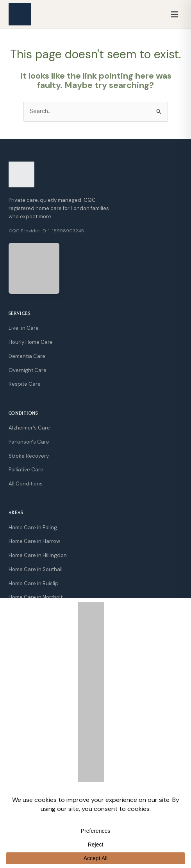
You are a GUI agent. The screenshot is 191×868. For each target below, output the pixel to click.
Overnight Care (28, 370)
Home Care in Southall (36, 569)
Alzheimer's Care (29, 428)
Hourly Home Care (31, 342)
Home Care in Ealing (33, 527)
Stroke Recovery (29, 456)
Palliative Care (26, 470)
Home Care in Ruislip (34, 583)
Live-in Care (24, 328)
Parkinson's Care (29, 442)
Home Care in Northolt (36, 597)
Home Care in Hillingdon (38, 555)
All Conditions (26, 484)
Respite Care (25, 384)
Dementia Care (27, 356)
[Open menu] (175, 14)
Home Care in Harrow (34, 541)
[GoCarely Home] (20, 14)
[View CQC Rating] (34, 268)
